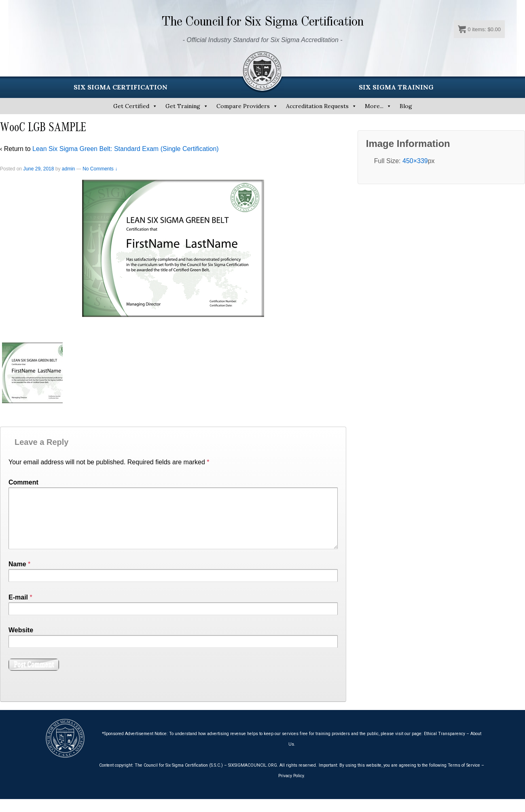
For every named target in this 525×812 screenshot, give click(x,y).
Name (17, 577)
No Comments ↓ (100, 169)
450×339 (415, 161)
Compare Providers (243, 106)
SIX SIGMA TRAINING (396, 87)
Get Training (183, 106)
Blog (406, 106)
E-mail (18, 610)
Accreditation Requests (317, 106)
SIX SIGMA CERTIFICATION (121, 87)
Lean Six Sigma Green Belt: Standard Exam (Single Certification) (126, 149)
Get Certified (131, 106)
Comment (23, 482)
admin (69, 169)
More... (374, 106)
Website (21, 643)
